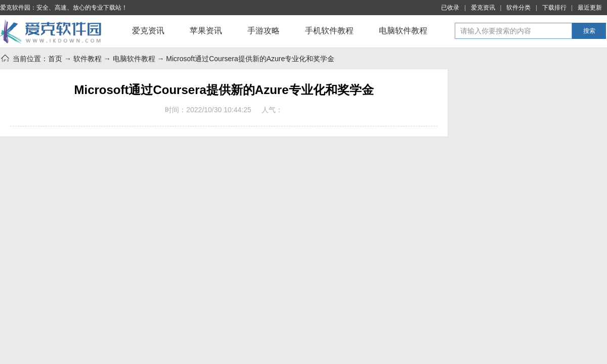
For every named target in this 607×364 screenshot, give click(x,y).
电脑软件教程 (403, 31)
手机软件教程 (329, 31)
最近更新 (590, 8)
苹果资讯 (206, 31)
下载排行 (554, 8)
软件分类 (518, 8)
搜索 (589, 31)
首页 (55, 59)
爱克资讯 (483, 8)
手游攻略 (264, 31)
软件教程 (88, 59)
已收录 (450, 8)
